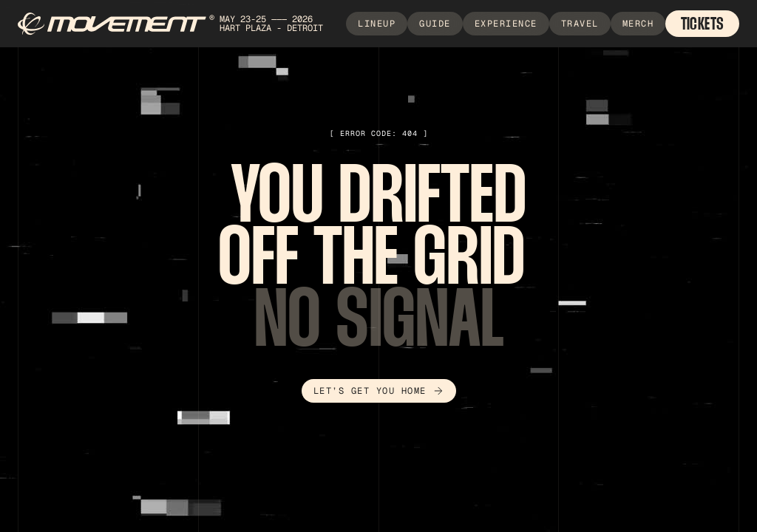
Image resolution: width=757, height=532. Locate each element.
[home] (178, 24)
